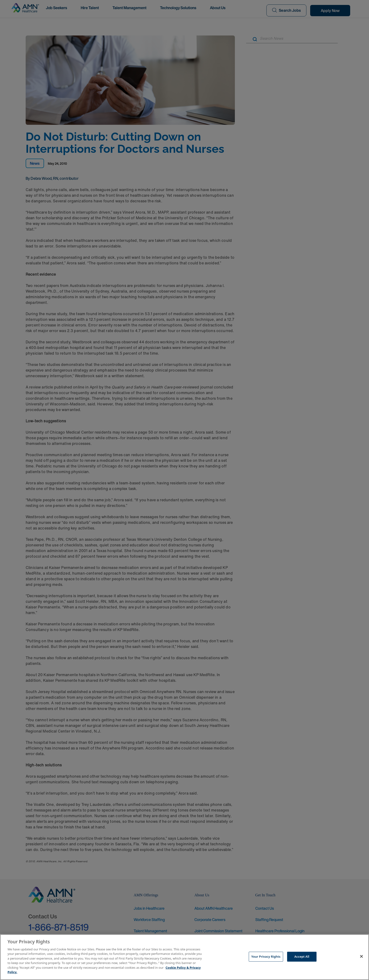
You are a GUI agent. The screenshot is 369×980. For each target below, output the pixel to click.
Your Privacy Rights (266, 956)
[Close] (361, 956)
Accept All (302, 956)
